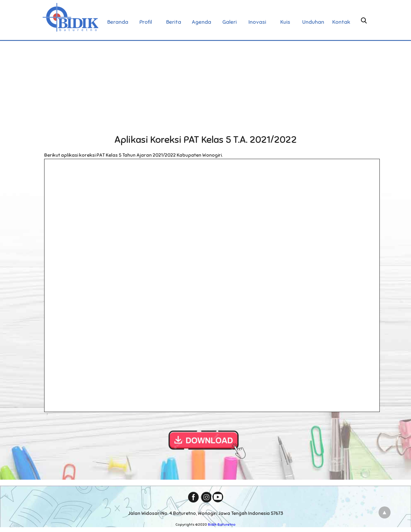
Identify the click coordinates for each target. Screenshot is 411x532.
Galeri (230, 22)
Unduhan (313, 22)
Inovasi (257, 22)
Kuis (285, 22)
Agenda (201, 22)
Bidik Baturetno (222, 524)
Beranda (118, 22)
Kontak (341, 22)
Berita (174, 22)
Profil (146, 22)
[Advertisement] (205, 85)
